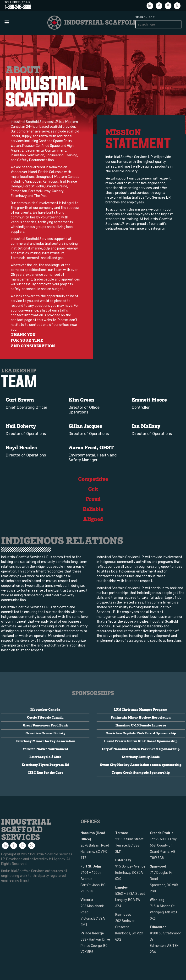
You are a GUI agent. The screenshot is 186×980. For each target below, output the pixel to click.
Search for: (146, 17)
